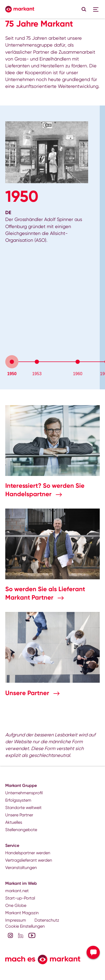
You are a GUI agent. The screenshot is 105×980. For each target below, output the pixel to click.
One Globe (16, 905)
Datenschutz (47, 920)
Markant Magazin (22, 913)
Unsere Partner (28, 693)
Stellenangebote (21, 830)
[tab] (12, 362)
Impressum (16, 920)
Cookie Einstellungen (25, 926)
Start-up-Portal (20, 898)
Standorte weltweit (23, 808)
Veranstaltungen (21, 868)
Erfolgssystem (18, 800)
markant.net (17, 891)
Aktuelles (14, 822)
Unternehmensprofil (24, 793)
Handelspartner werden (28, 853)
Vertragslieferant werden (29, 860)
